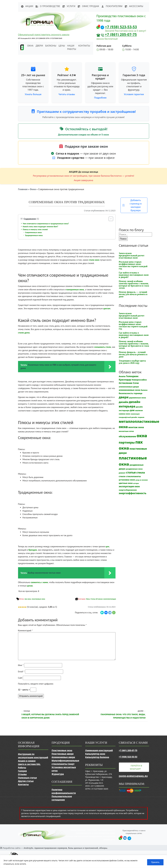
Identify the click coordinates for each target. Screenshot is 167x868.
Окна (33, 189)
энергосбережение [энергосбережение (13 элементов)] (128, 490)
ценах (30, 586)
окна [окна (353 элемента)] (142, 436)
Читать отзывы (67, 94)
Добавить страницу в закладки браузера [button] (132, 205)
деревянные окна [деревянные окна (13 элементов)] (137, 398)
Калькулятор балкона (97, 757)
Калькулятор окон (95, 754)
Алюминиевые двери (63, 757)
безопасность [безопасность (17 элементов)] (126, 393)
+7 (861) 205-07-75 (121, 34)
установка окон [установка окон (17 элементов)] (127, 480)
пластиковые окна (38, 599)
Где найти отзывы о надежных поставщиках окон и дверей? (134, 275)
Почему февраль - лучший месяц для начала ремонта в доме (133, 354)
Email (21, 672)
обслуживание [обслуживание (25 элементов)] (128, 436)
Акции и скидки (27, 761)
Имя (21, 665)
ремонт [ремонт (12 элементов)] (122, 473)
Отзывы (22, 774)
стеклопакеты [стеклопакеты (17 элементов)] (133, 476)
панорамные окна (75, 289)
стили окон (94, 260)
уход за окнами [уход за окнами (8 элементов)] (142, 480)
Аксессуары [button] (134, 6)
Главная (23, 189)
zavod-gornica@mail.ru (133, 776)
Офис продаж (88, 6)
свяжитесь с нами (39, 582)
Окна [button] (30, 46)
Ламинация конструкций (99, 750)
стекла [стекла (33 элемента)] (141, 472)
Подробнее (100, 98)
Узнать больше (33, 94)
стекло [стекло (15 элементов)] (122, 476)
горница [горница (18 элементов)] (138, 393)
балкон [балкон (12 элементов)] (144, 390)
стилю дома (24, 333)
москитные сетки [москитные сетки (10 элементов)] (126, 431)
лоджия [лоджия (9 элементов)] (141, 417)
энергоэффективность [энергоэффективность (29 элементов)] (133, 493)
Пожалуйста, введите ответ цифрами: (36, 684)
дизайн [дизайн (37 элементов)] (124, 402)
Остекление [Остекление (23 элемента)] (126, 383)
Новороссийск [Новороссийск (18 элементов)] (139, 380)
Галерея (22, 771)
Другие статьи (26, 781)
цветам (107, 308)
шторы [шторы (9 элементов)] (136, 483)
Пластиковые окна (62, 750)
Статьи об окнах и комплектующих (103, 599)
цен (107, 546)
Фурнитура (58, 774)
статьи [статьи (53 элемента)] (131, 472)
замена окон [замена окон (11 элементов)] (125, 414)
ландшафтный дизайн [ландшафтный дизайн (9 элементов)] (128, 417)
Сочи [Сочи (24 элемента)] (136, 383)
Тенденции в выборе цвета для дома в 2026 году (132, 362)
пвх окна (28, 599)
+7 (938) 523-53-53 (121, 27)
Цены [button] (62, 46)
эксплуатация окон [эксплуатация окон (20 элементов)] (129, 486)
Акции (27, 6)
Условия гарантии (134, 94)
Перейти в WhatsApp (136, 767)
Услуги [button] (69, 6)
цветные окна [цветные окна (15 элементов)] (126, 483)
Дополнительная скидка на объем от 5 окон (84, 135)
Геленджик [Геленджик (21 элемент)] (132, 376)
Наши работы (72, 47)
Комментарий (25, 630)
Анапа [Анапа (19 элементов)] (122, 376)
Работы (22, 768)
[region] (83, 861)
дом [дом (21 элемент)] (132, 410)
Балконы (51, 46)
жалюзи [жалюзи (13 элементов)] (139, 410)
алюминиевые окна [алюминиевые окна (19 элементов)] (130, 390)
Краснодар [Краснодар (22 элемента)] (125, 380)
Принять (155, 862)
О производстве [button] (48, 6)
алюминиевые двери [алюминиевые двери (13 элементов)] (129, 387)
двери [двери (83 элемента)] (124, 397)
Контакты (84, 46)
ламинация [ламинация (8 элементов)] (135, 414)
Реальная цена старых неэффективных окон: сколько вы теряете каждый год (133, 265)
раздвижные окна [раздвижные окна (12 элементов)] (134, 469)
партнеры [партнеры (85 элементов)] (127, 442)
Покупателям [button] (112, 6)
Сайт (20, 678)
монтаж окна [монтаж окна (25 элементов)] (136, 427)
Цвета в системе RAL (29, 764)
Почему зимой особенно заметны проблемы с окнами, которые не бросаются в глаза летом (134, 285)
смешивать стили (102, 347)
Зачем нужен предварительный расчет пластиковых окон (132, 255)
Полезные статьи (27, 778)
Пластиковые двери (63, 754)
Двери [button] (39, 46)
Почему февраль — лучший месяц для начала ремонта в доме (133, 294)
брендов (33, 550)
